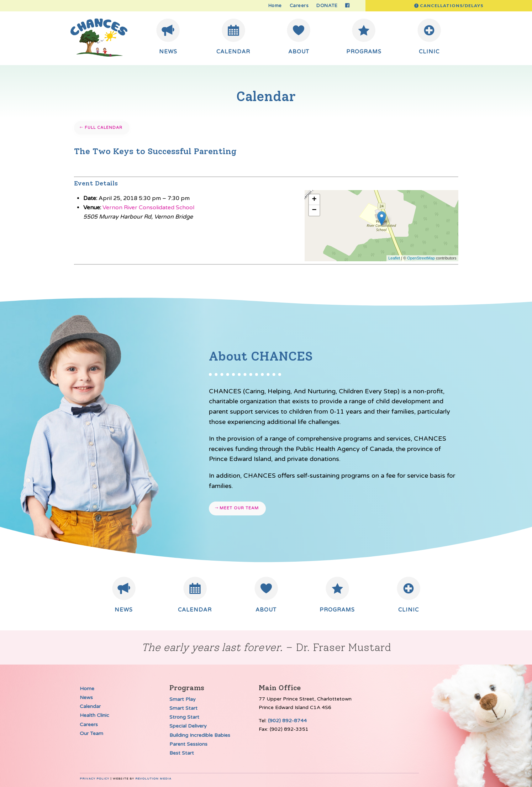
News (86, 697)
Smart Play (183, 699)
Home (275, 6)
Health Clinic (94, 715)
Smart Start (183, 708)
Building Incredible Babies (200, 735)
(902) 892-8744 (287, 721)
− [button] (314, 210)
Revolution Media (153, 779)
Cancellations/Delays (452, 6)
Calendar (90, 706)
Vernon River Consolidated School (148, 208)
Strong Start (184, 717)
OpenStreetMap (421, 258)
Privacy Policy (94, 779)
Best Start (182, 753)
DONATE (327, 6)
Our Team (91, 733)
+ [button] (314, 200)
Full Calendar (104, 128)
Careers (299, 6)
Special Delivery (188, 726)
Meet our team (239, 508)
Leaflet (394, 258)
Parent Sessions (188, 744)
